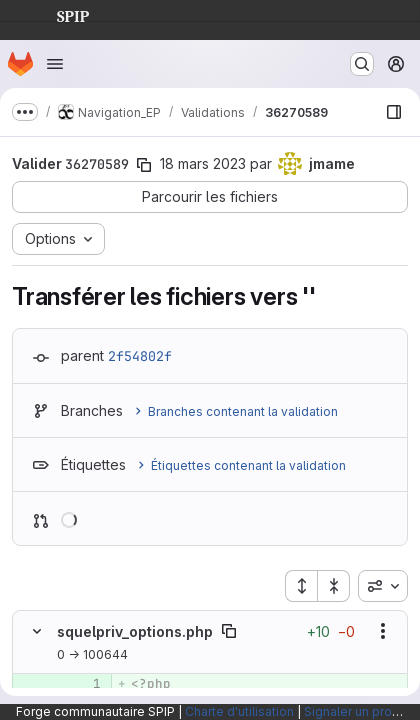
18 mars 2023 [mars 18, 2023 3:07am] (203, 163)
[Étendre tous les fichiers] (301, 586)
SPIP (57, 14)
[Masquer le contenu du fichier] (37, 631)
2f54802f (140, 356)
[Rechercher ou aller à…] (362, 64)
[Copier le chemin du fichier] (229, 631)
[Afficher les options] (383, 631)
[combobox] (383, 586)
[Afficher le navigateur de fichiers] (394, 112)
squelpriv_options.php (135, 631)
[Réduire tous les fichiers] (334, 586)
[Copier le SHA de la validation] (144, 165)
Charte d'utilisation (239, 711)
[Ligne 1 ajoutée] (84, 684)
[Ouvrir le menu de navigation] (55, 64)
